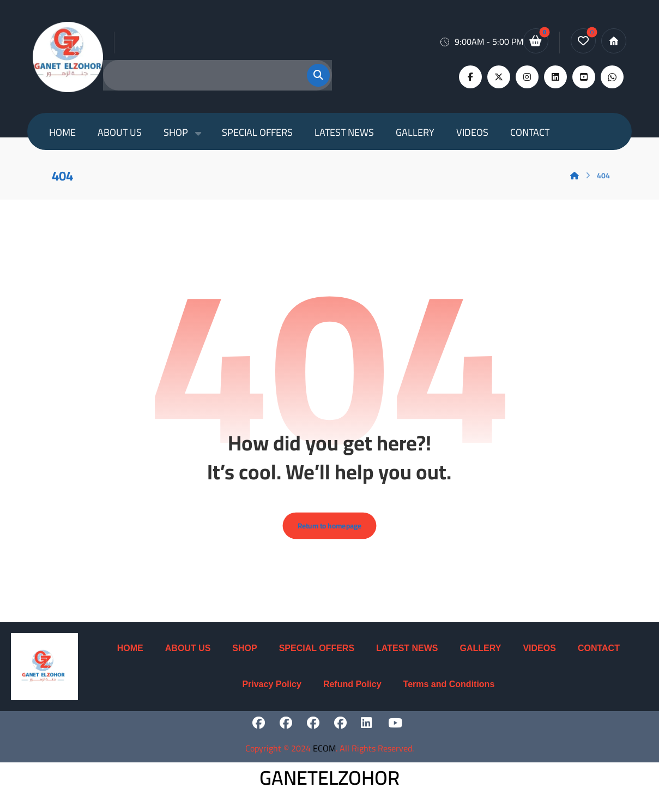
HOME (130, 656)
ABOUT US (188, 656)
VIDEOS (539, 656)
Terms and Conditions (449, 692)
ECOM (324, 756)
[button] (312, 75)
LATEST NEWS (407, 656)
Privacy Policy (272, 692)
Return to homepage (329, 533)
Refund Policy (352, 692)
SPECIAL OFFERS (317, 656)
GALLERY (481, 656)
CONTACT (599, 656)
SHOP (244, 656)
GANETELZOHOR (329, 786)
